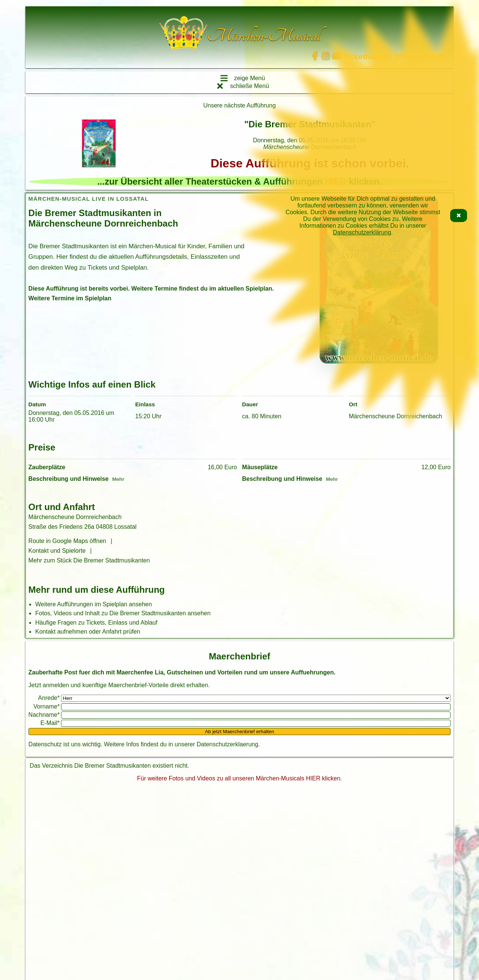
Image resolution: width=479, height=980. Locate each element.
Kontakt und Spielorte (57, 551)
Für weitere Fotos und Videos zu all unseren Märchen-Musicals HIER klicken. (239, 778)
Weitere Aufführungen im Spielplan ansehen (94, 604)
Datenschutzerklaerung (228, 744)
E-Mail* (50, 723)
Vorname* (46, 706)
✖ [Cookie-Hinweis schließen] (459, 216)
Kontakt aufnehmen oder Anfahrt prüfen (88, 632)
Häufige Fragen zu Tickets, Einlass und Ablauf (96, 623)
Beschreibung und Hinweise (68, 479)
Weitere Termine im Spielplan (70, 298)
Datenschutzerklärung (362, 232)
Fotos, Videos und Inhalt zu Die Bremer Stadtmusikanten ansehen (123, 613)
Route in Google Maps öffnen (67, 541)
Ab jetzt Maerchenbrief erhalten (239, 732)
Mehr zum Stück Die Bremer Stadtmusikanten (89, 560)
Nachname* (44, 715)
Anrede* (49, 698)
